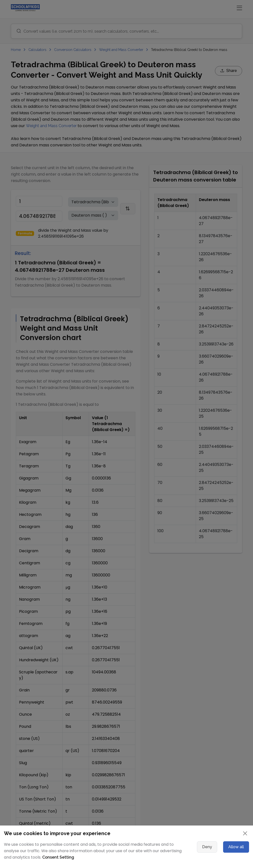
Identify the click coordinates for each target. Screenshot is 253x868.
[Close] (245, 833)
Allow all (236, 847)
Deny (207, 847)
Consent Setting (58, 857)
